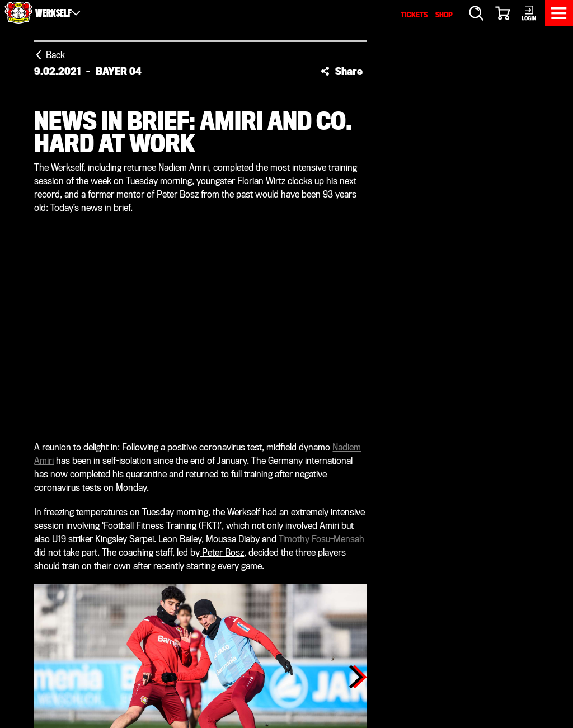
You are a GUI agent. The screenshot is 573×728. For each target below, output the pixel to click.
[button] (342, 71)
